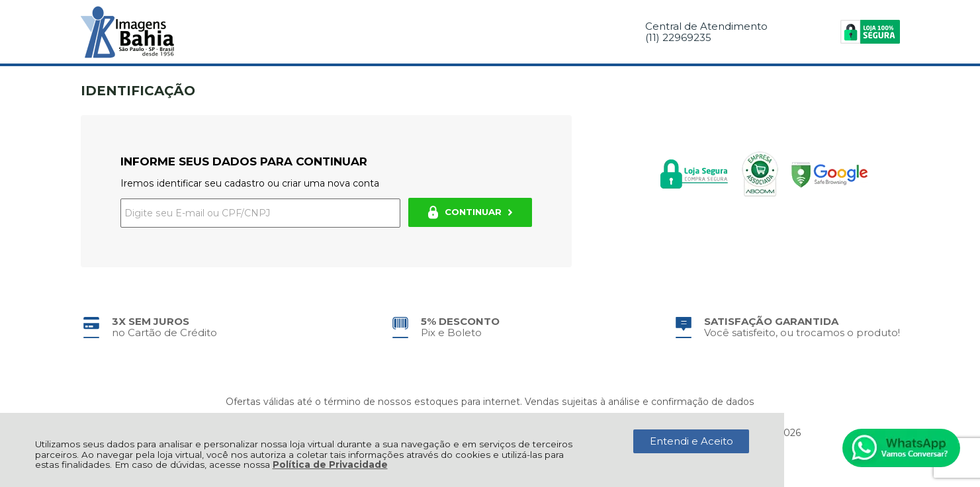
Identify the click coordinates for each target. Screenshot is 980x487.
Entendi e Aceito (691, 441)
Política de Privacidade (330, 465)
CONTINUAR (470, 212)
